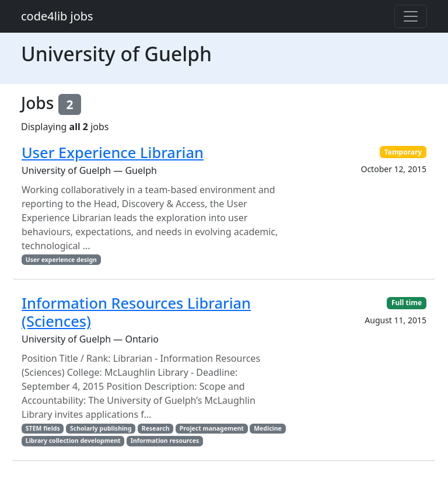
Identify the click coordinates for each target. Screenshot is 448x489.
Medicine (268, 428)
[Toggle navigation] (411, 16)
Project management (212, 428)
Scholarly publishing (101, 428)
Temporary (403, 152)
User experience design (61, 260)
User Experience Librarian (113, 152)
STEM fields (43, 428)
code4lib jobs (57, 16)
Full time (407, 303)
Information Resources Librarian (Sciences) (136, 312)
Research (156, 428)
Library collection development (73, 441)
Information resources (165, 441)
